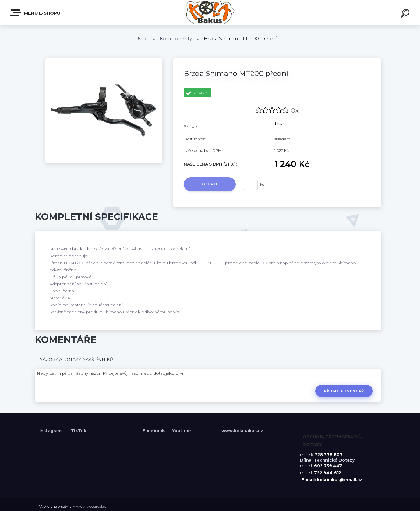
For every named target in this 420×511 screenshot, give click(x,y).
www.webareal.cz (91, 506)
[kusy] (250, 185)
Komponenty (176, 39)
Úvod (142, 39)
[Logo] (210, 12)
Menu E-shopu (36, 13)
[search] (406, 14)
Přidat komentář (344, 391)
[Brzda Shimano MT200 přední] (104, 60)
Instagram (51, 431)
